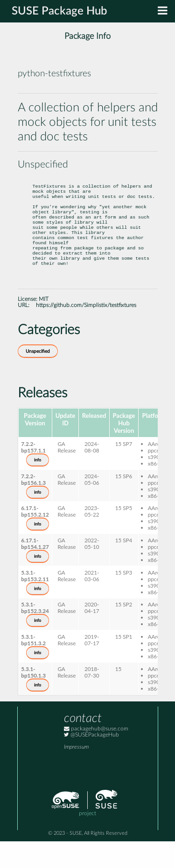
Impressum (76, 774)
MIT (44, 326)
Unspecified (38, 378)
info (38, 487)
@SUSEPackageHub (91, 762)
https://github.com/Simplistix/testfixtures (86, 332)
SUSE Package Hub (59, 11)
